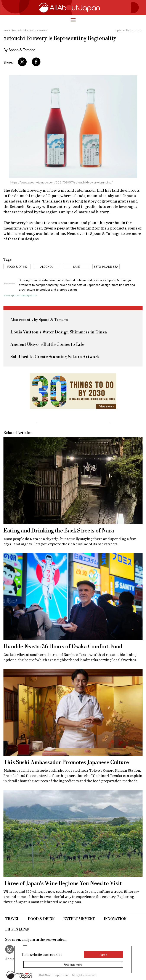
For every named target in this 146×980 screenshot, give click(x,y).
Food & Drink (41, 919)
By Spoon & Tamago (19, 49)
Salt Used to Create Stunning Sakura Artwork (55, 357)
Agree (103, 955)
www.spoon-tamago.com (20, 295)
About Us (12, 958)
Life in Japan (17, 929)
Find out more (73, 964)
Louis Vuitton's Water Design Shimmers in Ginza (59, 332)
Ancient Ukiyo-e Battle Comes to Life (47, 345)
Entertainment (79, 919)
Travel (12, 919)
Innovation (115, 919)
